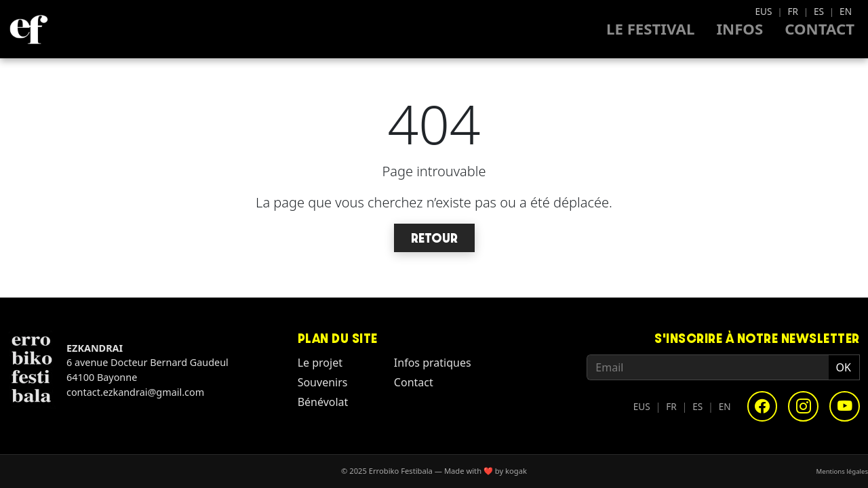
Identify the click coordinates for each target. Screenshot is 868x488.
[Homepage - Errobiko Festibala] (28, 29)
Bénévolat (323, 402)
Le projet (320, 363)
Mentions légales (842, 471)
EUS (763, 11)
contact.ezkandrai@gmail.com (135, 392)
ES (819, 11)
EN (846, 11)
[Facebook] (763, 406)
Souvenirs (323, 382)
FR (793, 11)
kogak (516, 471)
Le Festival (650, 29)
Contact (820, 29)
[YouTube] (845, 406)
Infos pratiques (433, 363)
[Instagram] (803, 406)
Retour (434, 238)
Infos (739, 29)
